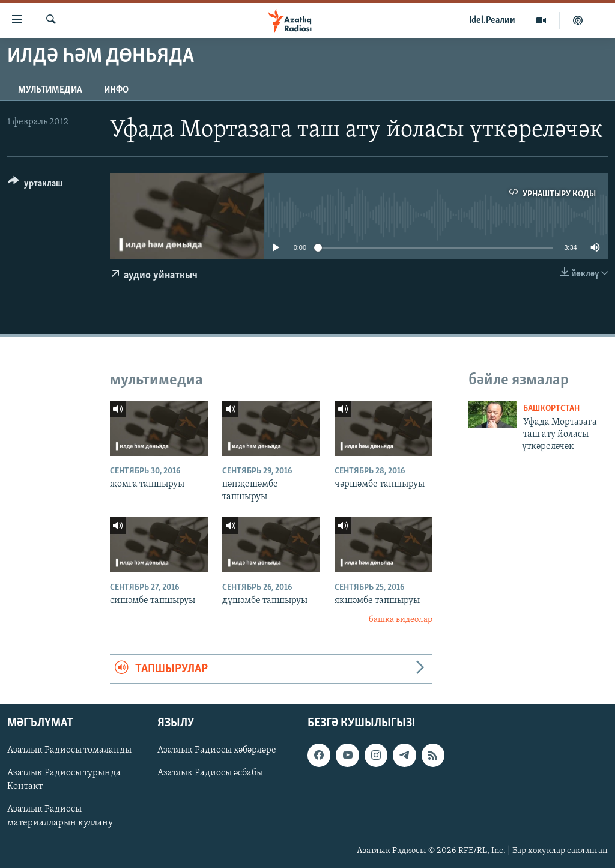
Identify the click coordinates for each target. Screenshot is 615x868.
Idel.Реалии (492, 20)
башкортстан (551, 409)
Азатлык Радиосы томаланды (69, 751)
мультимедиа (50, 90)
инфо (116, 90)
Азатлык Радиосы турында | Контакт (66, 780)
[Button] (35, 185)
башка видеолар (401, 620)
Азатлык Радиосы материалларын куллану (60, 816)
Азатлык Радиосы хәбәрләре (217, 751)
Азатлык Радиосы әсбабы (210, 774)
